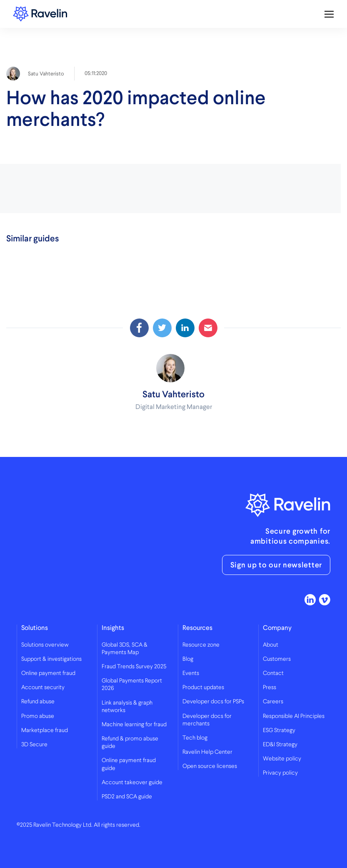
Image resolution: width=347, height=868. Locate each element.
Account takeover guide (132, 783)
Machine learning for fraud (134, 725)
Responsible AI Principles (294, 716)
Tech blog (195, 738)
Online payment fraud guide (129, 764)
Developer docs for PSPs (213, 702)
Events (191, 673)
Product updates (203, 687)
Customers (277, 659)
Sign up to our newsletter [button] (276, 565)
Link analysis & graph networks (127, 707)
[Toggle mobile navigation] (329, 14)
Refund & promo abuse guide (130, 743)
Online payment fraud (48, 673)
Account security (43, 687)
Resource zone (201, 645)
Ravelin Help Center (207, 752)
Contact (273, 673)
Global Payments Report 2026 (132, 685)
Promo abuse (38, 716)
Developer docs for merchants (207, 720)
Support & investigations (51, 659)
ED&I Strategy (280, 745)
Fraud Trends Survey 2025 (134, 667)
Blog (188, 659)
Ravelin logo (40, 14)
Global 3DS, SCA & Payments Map (125, 649)
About (271, 645)
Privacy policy (280, 773)
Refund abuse (38, 702)
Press (270, 687)
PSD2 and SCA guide (127, 797)
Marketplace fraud (45, 730)
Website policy (282, 759)
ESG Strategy (279, 730)
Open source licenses (210, 766)
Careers (273, 702)
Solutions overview (45, 645)
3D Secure (34, 745)
